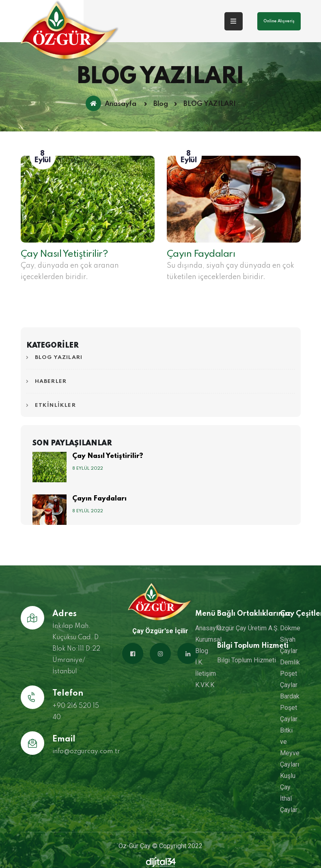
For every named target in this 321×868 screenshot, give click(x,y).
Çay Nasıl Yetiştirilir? (65, 254)
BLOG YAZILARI (59, 358)
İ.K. (199, 662)
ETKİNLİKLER (55, 405)
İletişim (206, 674)
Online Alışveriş (279, 21)
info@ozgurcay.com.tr (86, 752)
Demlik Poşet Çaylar (290, 674)
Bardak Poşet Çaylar (290, 708)
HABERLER (51, 381)
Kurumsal (208, 639)
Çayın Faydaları (201, 254)
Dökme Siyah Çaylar (290, 639)
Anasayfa (111, 103)
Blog (161, 104)
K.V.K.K (205, 685)
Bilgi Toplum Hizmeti (247, 660)
